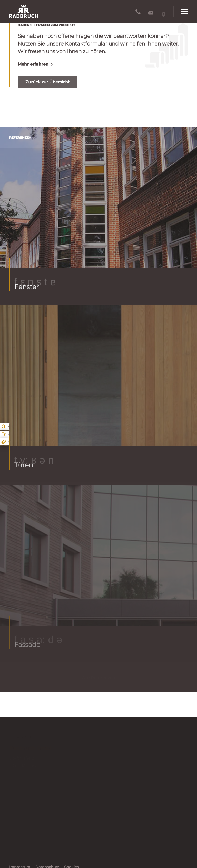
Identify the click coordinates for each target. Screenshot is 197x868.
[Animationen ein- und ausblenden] (4, 442)
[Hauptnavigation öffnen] (181, 12)
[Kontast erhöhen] (4, 426)
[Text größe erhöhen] (4, 434)
